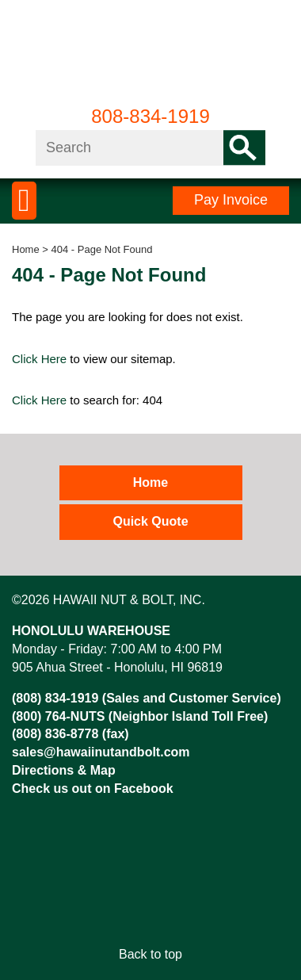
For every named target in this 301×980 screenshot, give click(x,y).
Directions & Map (64, 770)
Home (26, 249)
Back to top (150, 954)
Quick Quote (150, 521)
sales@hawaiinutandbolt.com (101, 752)
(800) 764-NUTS (58, 716)
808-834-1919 (150, 116)
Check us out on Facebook (93, 789)
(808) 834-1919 (55, 698)
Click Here (39, 359)
